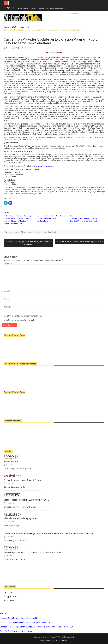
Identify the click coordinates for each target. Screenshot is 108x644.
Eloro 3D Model (11, 462)
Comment (8, 264)
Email (7, 299)
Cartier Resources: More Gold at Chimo (22, 480)
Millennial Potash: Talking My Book (20, 518)
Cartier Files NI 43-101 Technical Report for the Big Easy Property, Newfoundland (52, 218)
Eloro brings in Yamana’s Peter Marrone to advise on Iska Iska (33, 552)
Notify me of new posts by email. (20, 320)
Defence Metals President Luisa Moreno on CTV (26, 500)
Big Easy (27, 232)
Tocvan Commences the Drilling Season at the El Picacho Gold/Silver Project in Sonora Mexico (48, 534)
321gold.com (11, 596)
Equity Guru (10, 601)
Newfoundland (50, 232)
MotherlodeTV (25, 48)
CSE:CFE (30, 58)
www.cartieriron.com (44, 166)
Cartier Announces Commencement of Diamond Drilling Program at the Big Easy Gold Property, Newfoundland (85, 218)
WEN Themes (62, 641)
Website (7, 307)
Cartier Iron (35, 232)
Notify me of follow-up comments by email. (25, 316)
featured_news (14, 232)
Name (7, 291)
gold (42, 232)
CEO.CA (8, 592)
